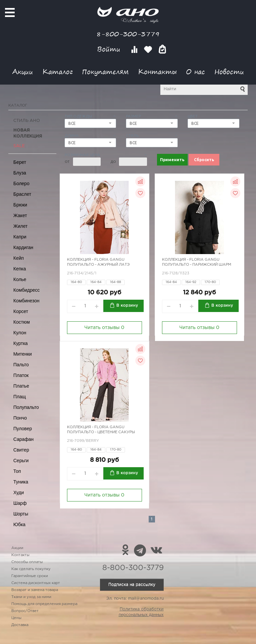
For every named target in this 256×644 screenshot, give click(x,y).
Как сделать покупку (31, 569)
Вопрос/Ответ (25, 611)
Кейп (18, 258)
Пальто (21, 365)
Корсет (21, 311)
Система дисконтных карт (36, 583)
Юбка (19, 524)
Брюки (20, 205)
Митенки (22, 354)
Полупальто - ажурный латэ (98, 265)
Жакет (20, 215)
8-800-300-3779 (128, 34)
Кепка (20, 269)
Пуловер (23, 429)
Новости (229, 71)
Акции (23, 71)
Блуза (20, 173)
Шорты (21, 514)
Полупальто (26, 407)
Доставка (20, 625)
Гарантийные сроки (30, 576)
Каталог (57, 71)
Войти (110, 49)
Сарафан (23, 439)
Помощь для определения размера (44, 604)
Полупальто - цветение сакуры (101, 432)
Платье (21, 386)
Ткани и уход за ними (31, 597)
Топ (17, 471)
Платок (21, 375)
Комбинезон (26, 301)
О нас (195, 71)
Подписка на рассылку (132, 585)
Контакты (157, 71)
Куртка (20, 343)
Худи (19, 492)
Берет (20, 162)
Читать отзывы (104, 328)
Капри (20, 237)
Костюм (21, 322)
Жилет (20, 226)
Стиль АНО (27, 121)
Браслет (22, 194)
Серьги (21, 461)
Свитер (21, 450)
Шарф (20, 503)
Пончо (20, 418)
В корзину (127, 306)
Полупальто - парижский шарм (197, 265)
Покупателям (105, 71)
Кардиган (23, 247)
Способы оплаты (27, 562)
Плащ (20, 397)
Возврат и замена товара (35, 590)
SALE (19, 146)
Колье (20, 279)
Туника (21, 482)
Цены (16, 618)
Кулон (20, 333)
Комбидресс (26, 290)
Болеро (21, 183)
